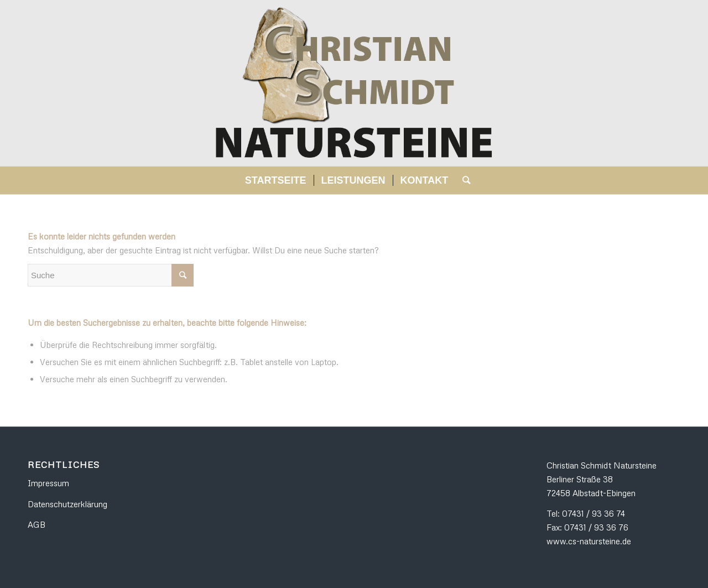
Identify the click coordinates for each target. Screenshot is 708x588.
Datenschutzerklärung (67, 504)
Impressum (48, 483)
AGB (37, 524)
